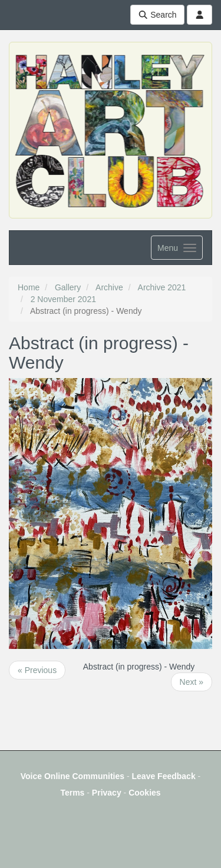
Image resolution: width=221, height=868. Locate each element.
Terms (72, 793)
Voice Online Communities (72, 776)
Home (29, 287)
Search (157, 15)
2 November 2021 (63, 299)
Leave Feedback (164, 776)
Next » (192, 682)
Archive (109, 287)
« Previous (37, 670)
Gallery (68, 287)
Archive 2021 (162, 287)
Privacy (107, 793)
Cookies (144, 793)
